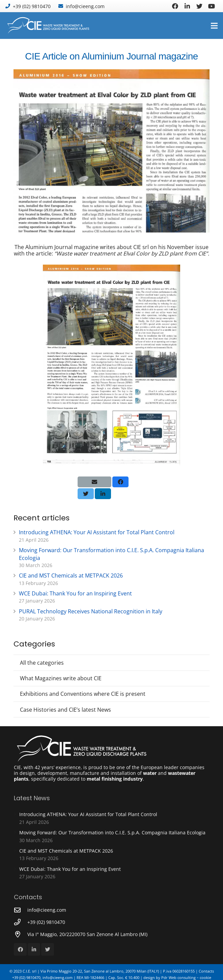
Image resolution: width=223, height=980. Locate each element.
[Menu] (214, 26)
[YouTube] (212, 6)
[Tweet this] (86, 494)
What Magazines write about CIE (61, 678)
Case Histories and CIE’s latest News (65, 710)
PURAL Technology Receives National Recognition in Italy (91, 611)
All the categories (42, 663)
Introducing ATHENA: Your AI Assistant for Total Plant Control (97, 532)
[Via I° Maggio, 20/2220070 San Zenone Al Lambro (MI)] (21, 934)
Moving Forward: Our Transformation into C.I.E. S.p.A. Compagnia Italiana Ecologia (112, 832)
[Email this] (94, 482)
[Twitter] (199, 6)
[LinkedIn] (187, 6)
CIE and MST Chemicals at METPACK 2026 (71, 575)
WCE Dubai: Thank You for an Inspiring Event (75, 593)
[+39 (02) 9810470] (21, 922)
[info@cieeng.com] (21, 910)
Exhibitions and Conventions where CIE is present (83, 694)
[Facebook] (175, 6)
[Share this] (120, 482)
